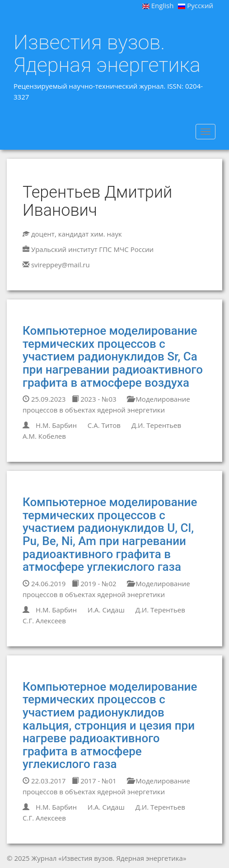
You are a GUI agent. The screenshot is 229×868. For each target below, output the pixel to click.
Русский (196, 5)
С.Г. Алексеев (44, 621)
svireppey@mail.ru (61, 265)
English (158, 5)
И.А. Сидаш (106, 610)
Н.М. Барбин (56, 425)
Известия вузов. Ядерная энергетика (107, 54)
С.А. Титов (104, 425)
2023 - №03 (94, 399)
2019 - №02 (94, 583)
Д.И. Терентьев (156, 425)
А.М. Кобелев (44, 436)
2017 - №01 (94, 781)
